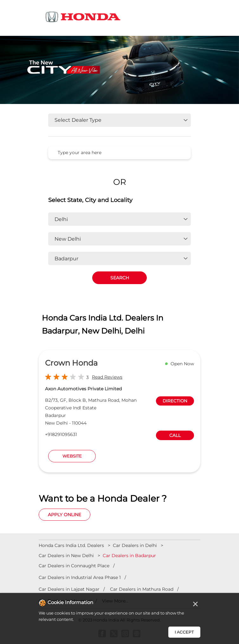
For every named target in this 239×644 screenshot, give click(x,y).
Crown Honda (71, 363)
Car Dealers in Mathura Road (142, 589)
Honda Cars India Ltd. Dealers (72, 545)
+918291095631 (61, 434)
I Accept (184, 632)
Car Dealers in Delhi (135, 545)
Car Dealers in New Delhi (66, 556)
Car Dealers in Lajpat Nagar (69, 589)
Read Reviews (107, 377)
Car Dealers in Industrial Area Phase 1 (80, 577)
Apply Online (65, 515)
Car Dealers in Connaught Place (74, 566)
